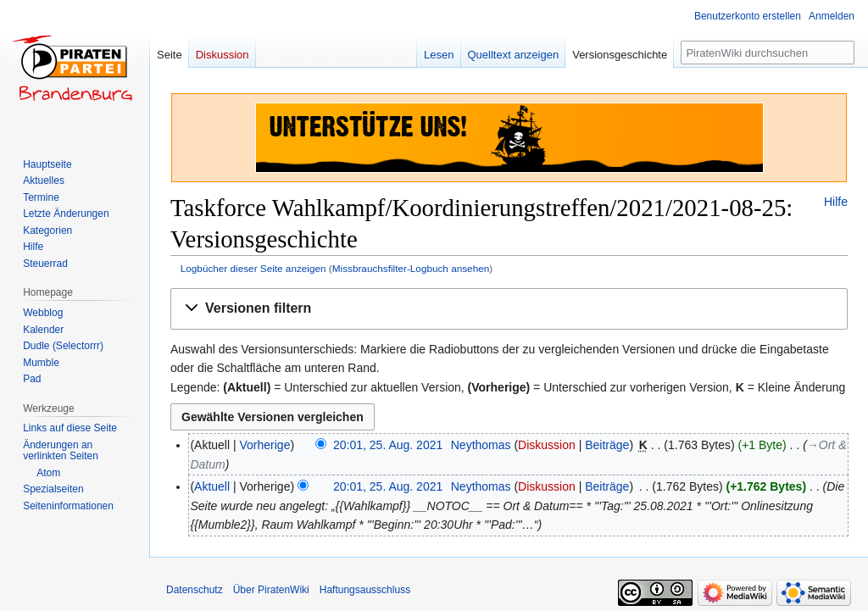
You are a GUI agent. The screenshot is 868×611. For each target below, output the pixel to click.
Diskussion (547, 445)
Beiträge (607, 445)
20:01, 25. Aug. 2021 (388, 445)
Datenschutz (195, 590)
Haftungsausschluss (365, 590)
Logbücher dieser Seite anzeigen (253, 268)
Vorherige (265, 445)
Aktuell (212, 486)
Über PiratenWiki (271, 590)
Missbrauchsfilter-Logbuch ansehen (411, 268)
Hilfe (836, 202)
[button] (509, 309)
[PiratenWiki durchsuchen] (768, 53)
